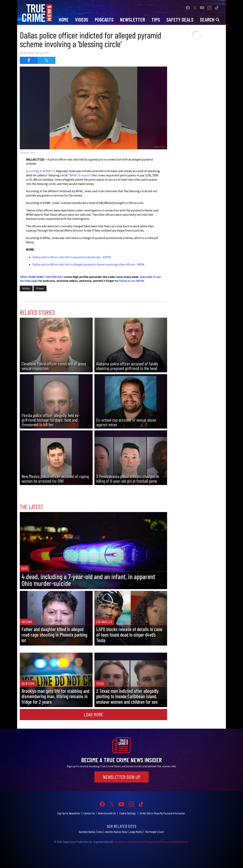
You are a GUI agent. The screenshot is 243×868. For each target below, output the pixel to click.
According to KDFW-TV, (41, 171)
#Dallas (26, 289)
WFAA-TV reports (80, 175)
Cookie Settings (128, 813)
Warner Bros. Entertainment (128, 842)
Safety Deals (180, 19)
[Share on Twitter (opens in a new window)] (46, 60)
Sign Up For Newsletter (69, 813)
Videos (82, 19)
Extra (100, 832)
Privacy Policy (152, 842)
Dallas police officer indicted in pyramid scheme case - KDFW (72, 257)
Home (64, 19)
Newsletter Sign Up (122, 777)
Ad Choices (183, 842)
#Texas (40, 289)
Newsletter (132, 19)
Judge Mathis (136, 832)
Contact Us (89, 813)
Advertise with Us (107, 813)
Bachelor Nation (87, 832)
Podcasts (104, 19)
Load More (93, 714)
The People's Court (154, 832)
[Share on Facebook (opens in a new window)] (29, 60)
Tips (156, 19)
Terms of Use (168, 842)
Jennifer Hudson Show (116, 832)
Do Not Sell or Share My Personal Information (162, 813)
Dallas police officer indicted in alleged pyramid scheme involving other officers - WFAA (88, 265)
